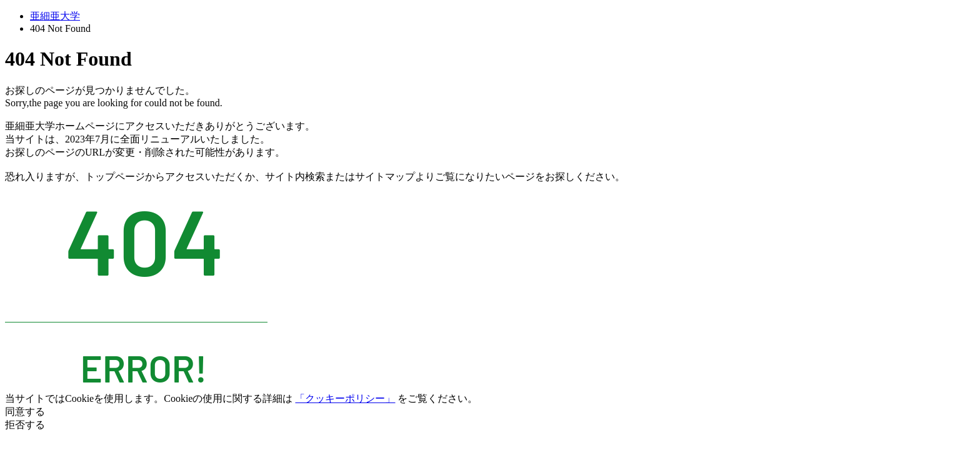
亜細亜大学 (55, 16)
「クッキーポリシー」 (345, 398)
